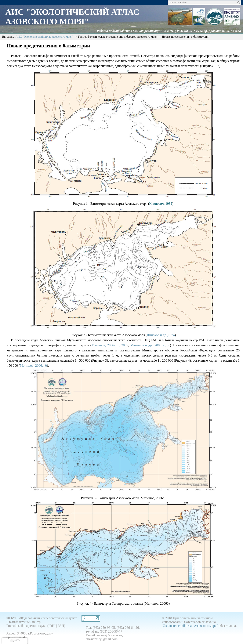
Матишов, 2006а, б (33, 366)
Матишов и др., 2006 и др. (150, 346)
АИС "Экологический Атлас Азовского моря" (74, 17)
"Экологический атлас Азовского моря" (190, 627)
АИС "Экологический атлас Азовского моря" (45, 37)
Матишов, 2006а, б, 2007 (110, 346)
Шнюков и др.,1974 (161, 336)
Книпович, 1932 (161, 204)
